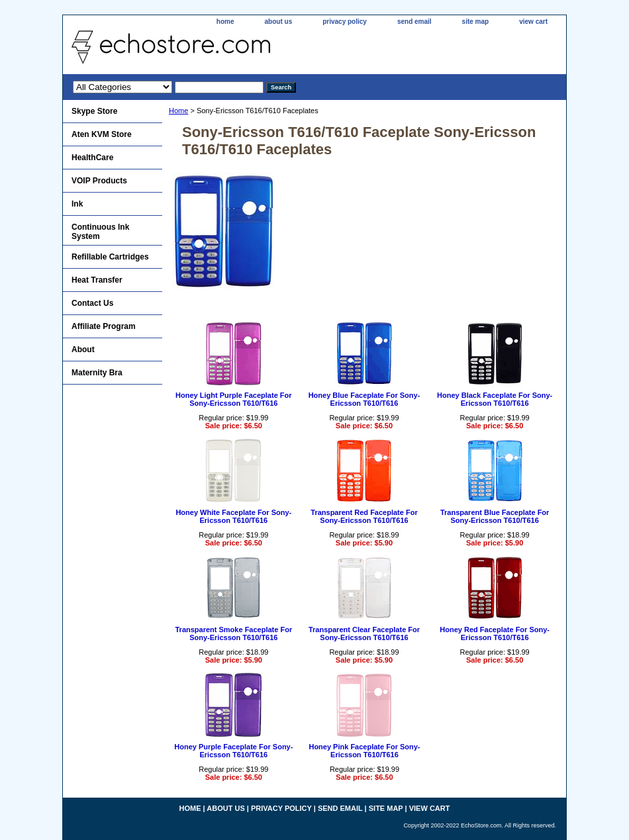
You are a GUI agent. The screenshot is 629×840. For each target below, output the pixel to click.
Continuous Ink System (100, 232)
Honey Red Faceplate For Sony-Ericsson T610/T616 (495, 633)
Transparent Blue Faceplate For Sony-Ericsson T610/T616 (495, 516)
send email (414, 22)
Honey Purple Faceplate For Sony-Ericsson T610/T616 (233, 751)
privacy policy (345, 22)
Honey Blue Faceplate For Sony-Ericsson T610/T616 (364, 399)
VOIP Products (99, 181)
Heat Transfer (97, 280)
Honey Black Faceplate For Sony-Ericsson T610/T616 (495, 399)
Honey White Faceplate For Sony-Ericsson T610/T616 (233, 516)
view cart (533, 22)
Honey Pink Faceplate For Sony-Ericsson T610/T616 (364, 751)
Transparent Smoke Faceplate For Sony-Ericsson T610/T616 (233, 633)
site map (476, 22)
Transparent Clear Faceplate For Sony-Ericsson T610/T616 (364, 633)
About (83, 350)
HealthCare (92, 158)
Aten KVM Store (102, 134)
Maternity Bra (97, 373)
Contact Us (92, 303)
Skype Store (94, 111)
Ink (77, 204)
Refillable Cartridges (110, 257)
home (225, 22)
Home (178, 111)
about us (279, 22)
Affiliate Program (104, 326)
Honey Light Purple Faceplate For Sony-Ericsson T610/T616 (233, 399)
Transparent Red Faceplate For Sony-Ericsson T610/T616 (364, 516)
